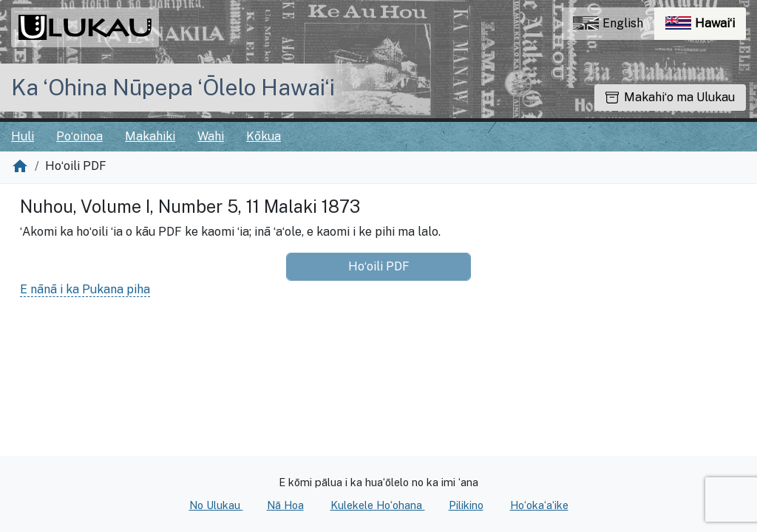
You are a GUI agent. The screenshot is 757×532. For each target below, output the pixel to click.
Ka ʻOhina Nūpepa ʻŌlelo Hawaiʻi (173, 87)
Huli (23, 136)
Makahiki (150, 136)
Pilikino (466, 505)
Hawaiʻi (706, 27)
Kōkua (264, 136)
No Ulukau (216, 505)
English (608, 23)
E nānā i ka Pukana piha (85, 289)
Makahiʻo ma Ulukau (670, 97)
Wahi (211, 136)
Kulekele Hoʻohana (378, 505)
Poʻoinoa (79, 136)
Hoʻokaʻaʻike (539, 505)
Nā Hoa (285, 505)
